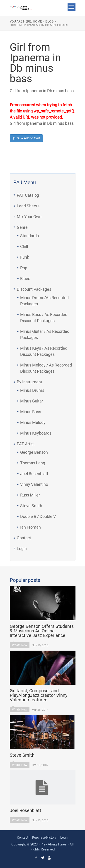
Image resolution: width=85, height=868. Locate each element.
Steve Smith (31, 506)
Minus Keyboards (36, 433)
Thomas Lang (33, 463)
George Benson (34, 452)
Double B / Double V (38, 516)
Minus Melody (33, 422)
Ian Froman (30, 527)
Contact (24, 538)
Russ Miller (30, 495)
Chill (24, 246)
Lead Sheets (28, 206)
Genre (22, 227)
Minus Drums (32, 390)
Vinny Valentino (34, 484)
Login (22, 549)
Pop (24, 268)
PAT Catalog (28, 195)
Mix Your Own (29, 217)
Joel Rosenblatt (34, 474)
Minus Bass (31, 412)
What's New (20, 645)
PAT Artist (26, 444)
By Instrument (29, 382)
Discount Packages (34, 289)
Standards (29, 236)
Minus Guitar (32, 401)
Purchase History (44, 837)
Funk (25, 257)
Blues (25, 279)
